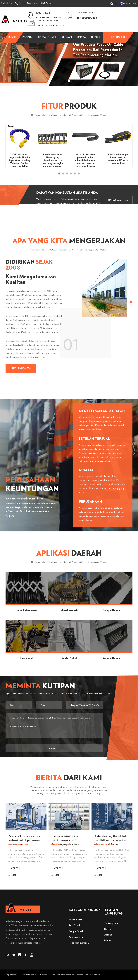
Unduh (95, 37)
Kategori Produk (85, 910)
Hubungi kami (118, 37)
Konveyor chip (76, 937)
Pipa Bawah (75, 926)
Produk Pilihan (7, 3)
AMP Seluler (46, 3)
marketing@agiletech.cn (51, 25)
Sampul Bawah (76, 931)
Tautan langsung (113, 912)
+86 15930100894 (86, 18)
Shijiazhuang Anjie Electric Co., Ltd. (39, 975)
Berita (82, 37)
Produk (27, 37)
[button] (65, 81)
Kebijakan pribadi (93, 975)
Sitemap (79, 975)
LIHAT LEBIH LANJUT (14, 872)
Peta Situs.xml (33, 3)
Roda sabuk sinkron (79, 943)
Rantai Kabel (75, 920)
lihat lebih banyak (21, 368)
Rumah (13, 37)
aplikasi (67, 37)
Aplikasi (108, 935)
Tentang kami (47, 37)
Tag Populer (20, 3)
